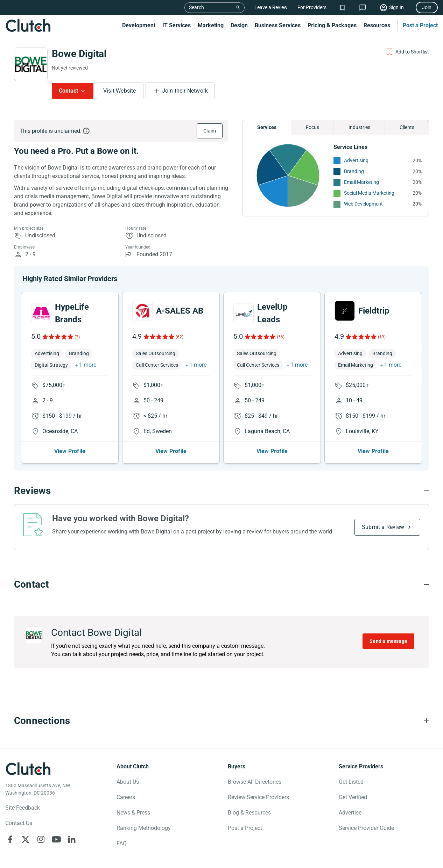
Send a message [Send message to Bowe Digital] (388, 641)
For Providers (312, 7)
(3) (77, 337)
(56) (281, 337)
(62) (180, 337)
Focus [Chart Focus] (312, 127)
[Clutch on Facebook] (10, 839)
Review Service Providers (258, 797)
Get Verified (353, 797)
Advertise (350, 813)
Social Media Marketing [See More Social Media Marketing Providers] (369, 193)
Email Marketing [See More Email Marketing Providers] (361, 182)
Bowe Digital (79, 54)
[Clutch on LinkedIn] (72, 839)
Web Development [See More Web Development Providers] (363, 204)
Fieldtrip (374, 311)
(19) (382, 337)
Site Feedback (23, 808)
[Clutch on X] (26, 839)
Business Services (278, 25)
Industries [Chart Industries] (359, 127)
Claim (210, 131)
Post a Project (420, 25)
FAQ (122, 843)
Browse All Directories (255, 782)
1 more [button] (88, 365)
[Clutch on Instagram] (41, 839)
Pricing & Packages (332, 25)
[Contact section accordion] (221, 584)
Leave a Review (271, 7)
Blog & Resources (249, 813)
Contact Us (19, 823)
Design (239, 25)
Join (427, 7)
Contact (68, 91)
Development (139, 25)
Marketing (211, 25)
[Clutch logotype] (28, 769)
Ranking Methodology (144, 828)
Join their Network (185, 91)
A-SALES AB (180, 311)
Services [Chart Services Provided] (267, 127)
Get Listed (351, 782)
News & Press (133, 813)
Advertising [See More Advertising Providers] (356, 160)
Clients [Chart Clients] (407, 127)
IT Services (177, 25)
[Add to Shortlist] (407, 52)
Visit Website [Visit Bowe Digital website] (120, 91)
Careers (126, 797)
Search (196, 7)
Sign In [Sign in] (396, 7)
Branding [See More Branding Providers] (354, 171)
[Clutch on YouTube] (56, 839)
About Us (128, 782)
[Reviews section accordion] (221, 491)
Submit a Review (383, 527)
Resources (377, 25)
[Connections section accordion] (221, 721)
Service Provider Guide (366, 828)
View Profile (70, 451)
